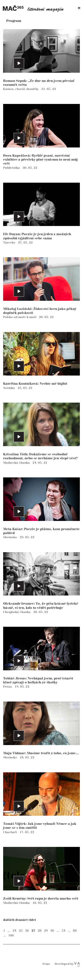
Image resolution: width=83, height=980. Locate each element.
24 (14, 931)
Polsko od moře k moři (20, 317)
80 (75, 931)
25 (21, 931)
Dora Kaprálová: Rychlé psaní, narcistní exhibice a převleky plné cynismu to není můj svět (40, 160)
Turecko (10, 243)
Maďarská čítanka (17, 463)
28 (40, 931)
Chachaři (10, 832)
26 (27, 931)
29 (46, 931)
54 (64, 931)
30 (52, 931)
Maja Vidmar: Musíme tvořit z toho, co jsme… (41, 753)
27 (33, 931)
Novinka (9, 388)
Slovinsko (10, 537)
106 (11, 936)
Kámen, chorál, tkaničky (21, 89)
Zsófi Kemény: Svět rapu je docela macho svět (41, 899)
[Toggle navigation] (79, 8)
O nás (46, 964)
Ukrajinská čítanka (17, 612)
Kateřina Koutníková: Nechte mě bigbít (35, 384)
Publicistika (12, 168)
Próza (8, 687)
